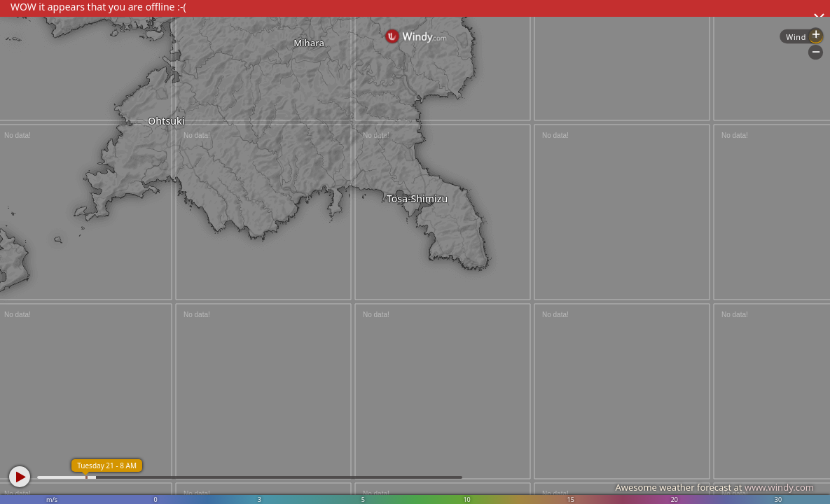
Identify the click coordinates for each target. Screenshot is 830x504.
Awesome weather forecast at (714, 487)
